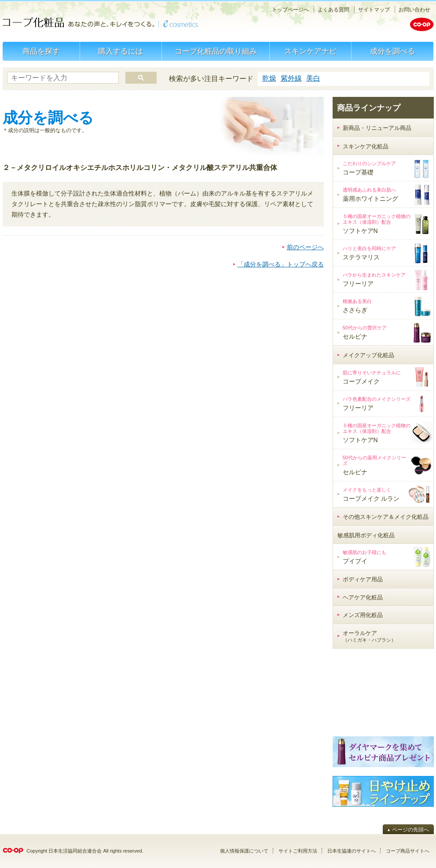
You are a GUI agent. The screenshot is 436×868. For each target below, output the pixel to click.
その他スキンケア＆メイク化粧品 (386, 517)
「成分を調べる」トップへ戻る (281, 264)
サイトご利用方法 (298, 851)
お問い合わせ (414, 10)
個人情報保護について (244, 851)
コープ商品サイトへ (408, 851)
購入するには (121, 51)
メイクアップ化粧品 (368, 355)
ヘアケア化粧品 (363, 597)
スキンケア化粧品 (366, 146)
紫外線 (291, 78)
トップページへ (290, 10)
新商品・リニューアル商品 (377, 128)
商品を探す (41, 51)
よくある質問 (333, 10)
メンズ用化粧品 (363, 615)
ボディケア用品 (363, 579)
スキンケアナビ (310, 51)
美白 (313, 78)
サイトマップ (374, 10)
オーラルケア (369, 636)
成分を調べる (392, 51)
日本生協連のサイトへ (352, 851)
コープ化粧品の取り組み (216, 51)
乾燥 (269, 78)
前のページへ (305, 247)
